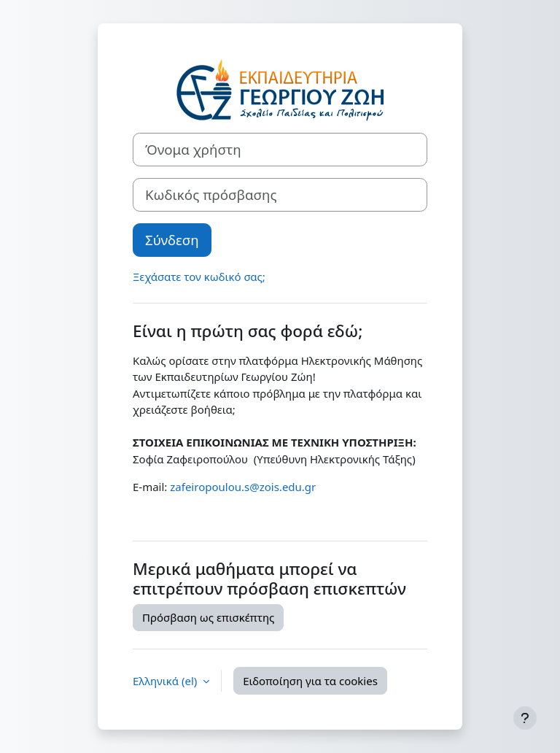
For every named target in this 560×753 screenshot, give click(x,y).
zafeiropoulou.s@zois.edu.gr (243, 487)
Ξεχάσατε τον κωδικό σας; (199, 277)
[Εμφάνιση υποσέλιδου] (525, 718)
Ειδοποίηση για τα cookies (310, 681)
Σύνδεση (172, 240)
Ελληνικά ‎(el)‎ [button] (166, 681)
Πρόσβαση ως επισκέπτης (208, 617)
